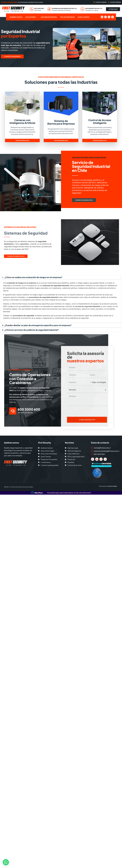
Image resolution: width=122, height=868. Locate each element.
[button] (6, 862)
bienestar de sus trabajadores (25, 286)
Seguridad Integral (49, 17)
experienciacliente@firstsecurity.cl (64, 8)
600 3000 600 (39, 8)
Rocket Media (112, 486)
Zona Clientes (84, 17)
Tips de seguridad (67, 17)
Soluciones (31, 17)
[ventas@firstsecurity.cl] (82, 9)
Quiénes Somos (16, 17)
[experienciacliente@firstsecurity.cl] (49, 9)
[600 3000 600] (32, 9)
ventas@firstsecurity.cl (94, 8)
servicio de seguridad (84, 306)
